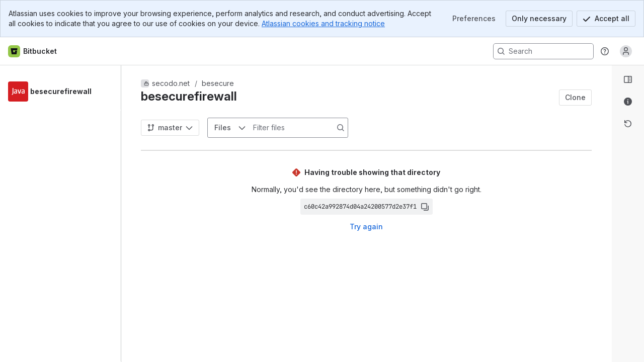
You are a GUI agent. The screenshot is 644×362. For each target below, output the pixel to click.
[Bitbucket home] (33, 51)
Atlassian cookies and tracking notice (323, 23)
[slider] (125, 214)
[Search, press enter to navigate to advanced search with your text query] (543, 51)
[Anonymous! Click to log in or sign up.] (626, 51)
